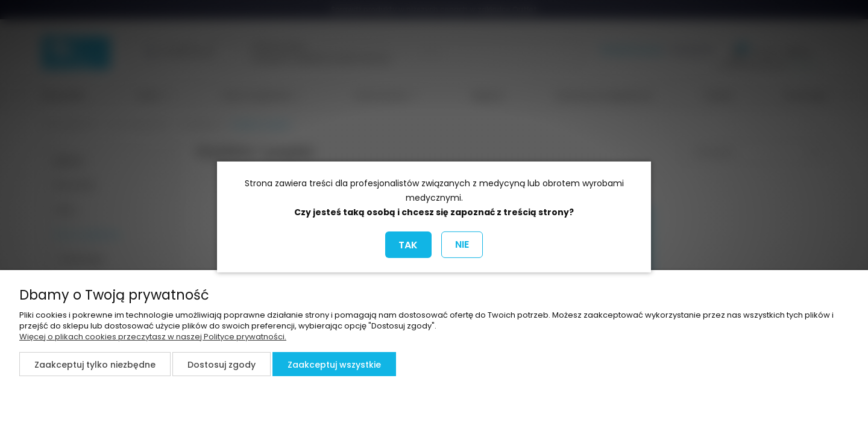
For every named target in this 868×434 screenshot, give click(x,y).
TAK (408, 245)
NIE (462, 244)
